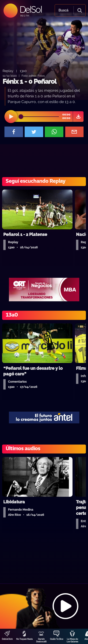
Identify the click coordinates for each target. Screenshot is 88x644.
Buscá (63, 10)
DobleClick (7, 639)
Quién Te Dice (57, 639)
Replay (8, 71)
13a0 (23, 71)
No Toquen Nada (24, 639)
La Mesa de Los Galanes (72, 640)
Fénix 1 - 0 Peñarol (29, 81)
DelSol (31, 9)
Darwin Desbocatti (41, 640)
